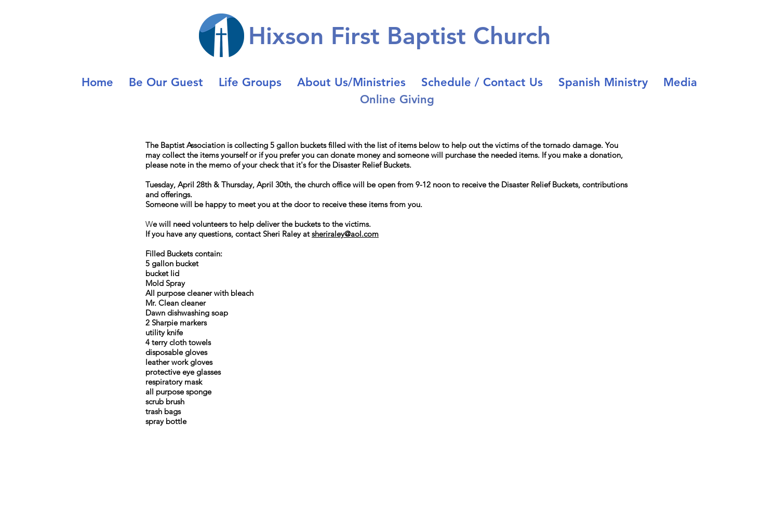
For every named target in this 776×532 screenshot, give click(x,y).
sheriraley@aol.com (345, 234)
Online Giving (397, 99)
